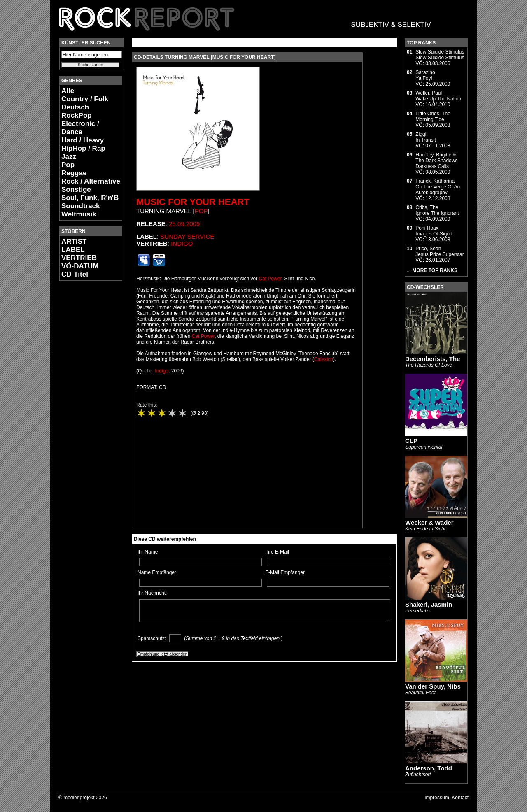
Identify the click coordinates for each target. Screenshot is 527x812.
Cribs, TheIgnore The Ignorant (437, 210)
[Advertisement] (84, 410)
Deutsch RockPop (77, 111)
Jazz (69, 157)
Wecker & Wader (429, 522)
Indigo (182, 243)
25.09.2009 (184, 224)
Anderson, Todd (429, 768)
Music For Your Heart (193, 202)
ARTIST (74, 241)
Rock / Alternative (91, 181)
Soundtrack (81, 206)
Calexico (324, 359)
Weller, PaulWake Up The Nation (438, 96)
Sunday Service (187, 236)
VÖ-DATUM (80, 266)
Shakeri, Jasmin (429, 604)
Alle (68, 91)
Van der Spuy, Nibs (433, 686)
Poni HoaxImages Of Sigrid (434, 231)
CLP (411, 441)
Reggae (74, 173)
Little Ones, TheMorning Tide (433, 116)
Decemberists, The (433, 359)
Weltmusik (79, 214)
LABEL (73, 250)
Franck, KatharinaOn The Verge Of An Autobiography (438, 187)
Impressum (437, 798)
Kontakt (460, 798)
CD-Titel (75, 274)
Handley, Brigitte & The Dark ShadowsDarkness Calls (436, 161)
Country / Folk (85, 99)
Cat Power (270, 279)
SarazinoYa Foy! (425, 75)
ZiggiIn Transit (426, 137)
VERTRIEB (79, 258)
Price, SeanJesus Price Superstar (440, 251)
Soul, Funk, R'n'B (90, 198)
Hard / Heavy (83, 140)
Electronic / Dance (80, 128)
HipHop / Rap (83, 148)
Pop (68, 165)
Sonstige (76, 190)
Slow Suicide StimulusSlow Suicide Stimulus (440, 55)
